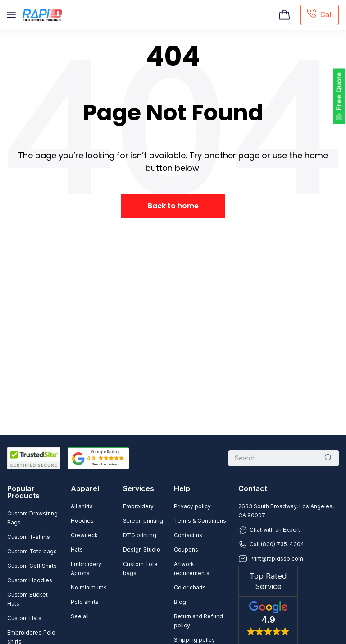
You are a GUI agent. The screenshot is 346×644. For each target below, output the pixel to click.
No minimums (89, 587)
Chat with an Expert (269, 530)
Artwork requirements (192, 568)
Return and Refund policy (198, 621)
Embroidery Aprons (86, 568)
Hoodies (82, 521)
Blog (180, 602)
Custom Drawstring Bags (32, 518)
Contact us (188, 535)
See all (80, 616)
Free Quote (339, 91)
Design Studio (142, 550)
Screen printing (143, 521)
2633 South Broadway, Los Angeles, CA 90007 (286, 511)
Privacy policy (192, 506)
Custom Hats (24, 618)
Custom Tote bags (32, 551)
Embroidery (138, 506)
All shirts (82, 506)
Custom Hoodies (30, 580)
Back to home (173, 206)
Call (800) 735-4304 (271, 544)
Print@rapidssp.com (271, 559)
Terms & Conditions (200, 521)
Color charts (190, 587)
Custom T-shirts (29, 537)
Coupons (186, 550)
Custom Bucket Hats (27, 599)
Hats (77, 550)
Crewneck (84, 535)
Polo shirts (85, 602)
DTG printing (140, 535)
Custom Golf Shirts (32, 566)
